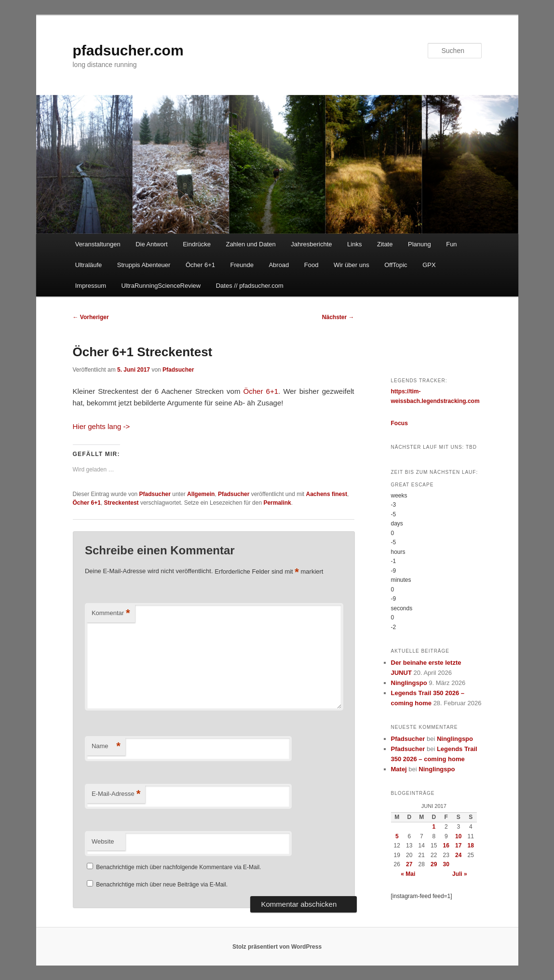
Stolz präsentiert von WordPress (277, 947)
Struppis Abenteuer (144, 265)
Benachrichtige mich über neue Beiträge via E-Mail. (162, 885)
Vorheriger (91, 317)
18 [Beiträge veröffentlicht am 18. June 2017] (471, 846)
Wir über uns (351, 265)
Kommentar (111, 613)
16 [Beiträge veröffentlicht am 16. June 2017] (446, 846)
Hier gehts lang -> (101, 426)
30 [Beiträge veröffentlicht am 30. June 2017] (446, 864)
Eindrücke (197, 244)
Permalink (277, 503)
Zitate (385, 244)
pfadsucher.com (128, 50)
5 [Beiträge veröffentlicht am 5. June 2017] (397, 836)
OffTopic (396, 265)
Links (354, 244)
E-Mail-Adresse (116, 794)
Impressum (91, 286)
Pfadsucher (178, 370)
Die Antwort (151, 244)
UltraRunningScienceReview (161, 286)
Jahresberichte (311, 244)
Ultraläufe (89, 265)
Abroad (279, 265)
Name (106, 746)
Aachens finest (327, 494)
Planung (419, 244)
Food (311, 265)
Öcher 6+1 (200, 265)
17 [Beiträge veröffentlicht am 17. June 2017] (458, 846)
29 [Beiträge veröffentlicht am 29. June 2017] (434, 864)
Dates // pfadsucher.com (250, 286)
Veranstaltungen (98, 244)
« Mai (408, 874)
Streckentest (122, 503)
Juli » (460, 874)
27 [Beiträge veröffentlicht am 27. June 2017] (409, 864)
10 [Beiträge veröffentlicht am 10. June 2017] (458, 836)
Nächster (338, 317)
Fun (451, 244)
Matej (399, 769)
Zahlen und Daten (250, 244)
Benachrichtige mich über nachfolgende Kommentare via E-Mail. (178, 867)
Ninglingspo (409, 683)
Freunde (242, 265)
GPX (429, 265)
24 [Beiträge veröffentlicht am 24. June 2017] (458, 855)
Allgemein (201, 494)
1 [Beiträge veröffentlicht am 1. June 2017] (434, 827)
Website (103, 841)
